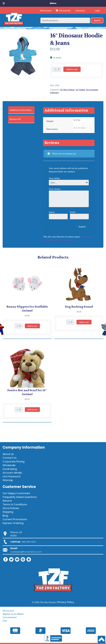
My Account (46, 10)
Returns (7, 501)
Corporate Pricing (14, 462)
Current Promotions (15, 519)
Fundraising (10, 469)
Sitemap (8, 480)
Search (97, 20)
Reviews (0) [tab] (15, 119)
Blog (5, 516)
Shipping (8, 512)
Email (73, 212)
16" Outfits (80, 90)
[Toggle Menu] (4, 3)
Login (97, 10)
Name (52, 212)
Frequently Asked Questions (20, 497)
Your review (55, 189)
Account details (12, 473)
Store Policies (11, 508)
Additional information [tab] (20, 110)
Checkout (80, 10)
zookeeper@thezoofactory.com (26, 552)
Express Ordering (13, 523)
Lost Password (12, 476)
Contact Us (10, 458)
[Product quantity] (57, 69)
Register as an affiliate (13, 614)
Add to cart (72, 69)
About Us (8, 454)
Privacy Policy (66, 602)
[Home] (14, 20)
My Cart (63, 10)
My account (8, 611)
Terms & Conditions (15, 504)
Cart (5, 620)
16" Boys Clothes (67, 90)
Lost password (10, 617)
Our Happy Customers (16, 493)
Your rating (55, 178)
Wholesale (9, 465)
